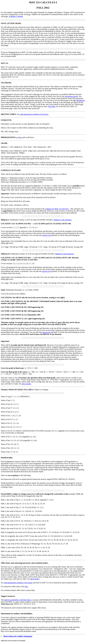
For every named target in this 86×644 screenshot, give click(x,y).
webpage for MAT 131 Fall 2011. (57, 209)
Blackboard (81, 100)
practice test (47, 235)
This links (52, 106)
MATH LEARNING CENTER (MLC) (18, 600)
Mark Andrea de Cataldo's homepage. (18, 636)
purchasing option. (71, 96)
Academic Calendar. (16, 16)
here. (27, 586)
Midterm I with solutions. (63, 220)
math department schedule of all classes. (34, 114)
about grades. (27, 384)
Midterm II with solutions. (65, 254)
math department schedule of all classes (18, 583)
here (20, 137)
